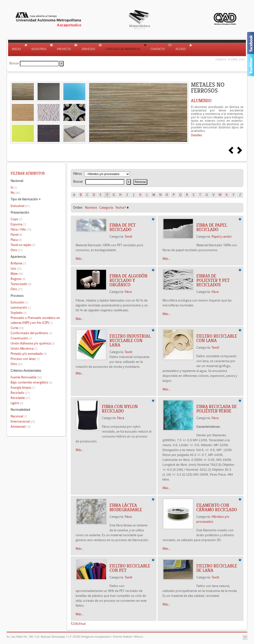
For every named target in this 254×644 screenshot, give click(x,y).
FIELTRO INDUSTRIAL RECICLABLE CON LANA (130, 341)
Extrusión (19, 302)
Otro (16, 250)
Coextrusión (21, 338)
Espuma (18, 224)
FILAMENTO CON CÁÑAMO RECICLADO (217, 507)
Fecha (120, 208)
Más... (80, 259)
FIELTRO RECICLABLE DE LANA (217, 568)
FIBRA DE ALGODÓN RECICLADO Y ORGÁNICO (128, 280)
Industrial (20, 206)
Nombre (91, 208)
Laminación (21, 308)
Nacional (19, 416)
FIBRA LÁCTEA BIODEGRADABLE (126, 507)
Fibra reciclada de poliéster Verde (217, 409)
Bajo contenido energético (31, 382)
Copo (16, 219)
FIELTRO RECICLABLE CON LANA (217, 338)
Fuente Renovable (26, 377)
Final (82, 624)
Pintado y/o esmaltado (29, 354)
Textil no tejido (23, 245)
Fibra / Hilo (21, 229)
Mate (17, 274)
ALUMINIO (201, 101)
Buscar (14, 63)
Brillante (18, 263)
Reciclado (20, 393)
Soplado (18, 313)
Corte (17, 328)
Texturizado (21, 284)
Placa (16, 240)
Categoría (106, 208)
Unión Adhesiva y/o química (33, 343)
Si (14, 187)
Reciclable (20, 398)
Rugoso (18, 279)
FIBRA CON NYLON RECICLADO (120, 409)
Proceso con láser (25, 359)
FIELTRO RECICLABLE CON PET (130, 568)
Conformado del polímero (31, 333)
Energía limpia (23, 388)
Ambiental (20, 427)
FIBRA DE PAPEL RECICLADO (212, 227)
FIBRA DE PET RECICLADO (122, 227)
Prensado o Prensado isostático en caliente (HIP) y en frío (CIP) (35, 320)
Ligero (17, 403)
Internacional (23, 421)
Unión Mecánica (24, 349)
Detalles (197, 135)
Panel (16, 235)
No (15, 193)
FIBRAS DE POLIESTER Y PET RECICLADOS (213, 280)
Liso (16, 268)
